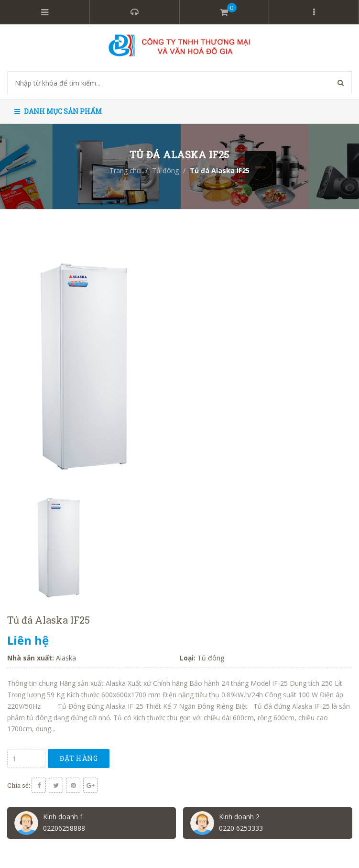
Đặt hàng (79, 758)
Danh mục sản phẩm (58, 111)
